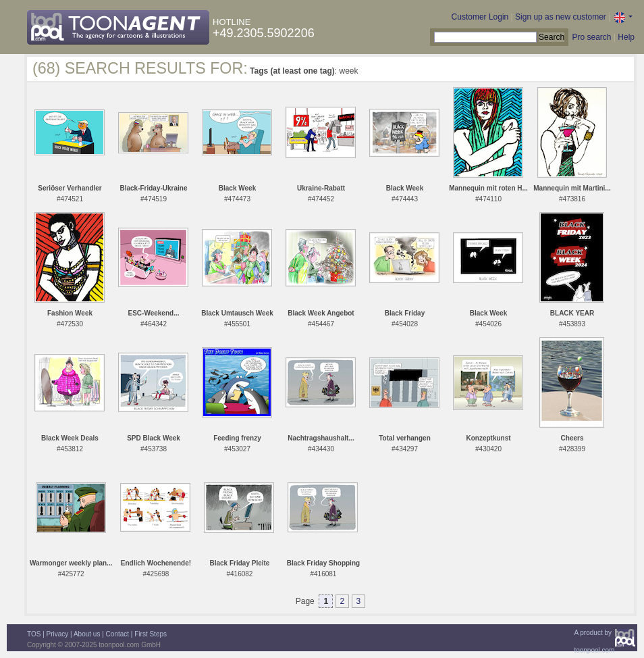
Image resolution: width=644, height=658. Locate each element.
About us (87, 634)
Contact (117, 634)
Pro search (591, 37)
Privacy (58, 634)
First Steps (151, 634)
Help (626, 37)
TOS (34, 634)
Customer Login (480, 17)
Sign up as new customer (561, 17)
